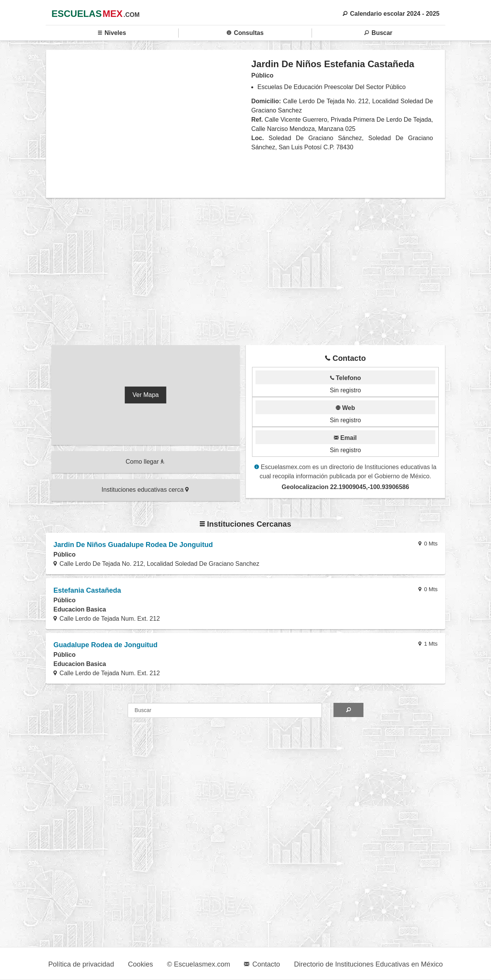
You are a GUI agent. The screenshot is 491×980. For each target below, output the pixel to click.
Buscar (378, 33)
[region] (149, 124)
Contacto (262, 964)
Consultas (245, 33)
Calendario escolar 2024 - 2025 (391, 14)
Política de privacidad (81, 964)
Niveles (112, 33)
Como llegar (145, 462)
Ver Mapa (146, 395)
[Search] (348, 710)
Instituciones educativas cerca (145, 490)
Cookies (140, 964)
